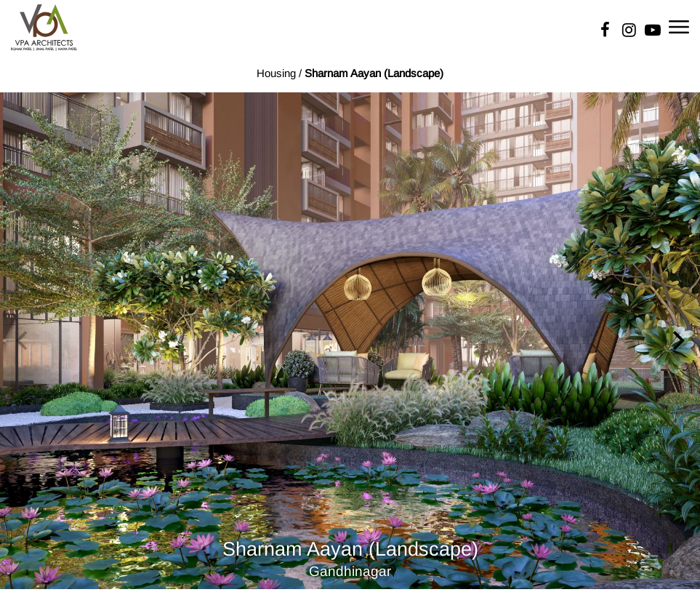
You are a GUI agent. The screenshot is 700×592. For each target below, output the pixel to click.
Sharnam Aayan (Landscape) (374, 73)
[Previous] (23, 340)
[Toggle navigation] (679, 26)
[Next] (677, 340)
